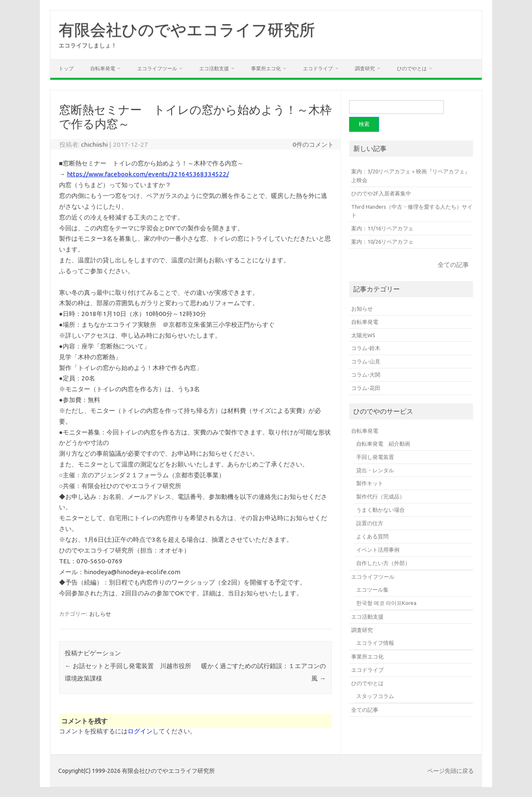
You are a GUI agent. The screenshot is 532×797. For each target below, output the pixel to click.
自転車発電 (103, 68)
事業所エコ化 (266, 68)
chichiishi (94, 144)
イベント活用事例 (378, 550)
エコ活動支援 (214, 68)
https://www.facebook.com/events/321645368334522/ (148, 174)
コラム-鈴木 (366, 348)
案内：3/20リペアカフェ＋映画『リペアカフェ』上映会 (411, 176)
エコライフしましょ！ (88, 45)
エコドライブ (318, 68)
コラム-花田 (366, 388)
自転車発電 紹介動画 (383, 444)
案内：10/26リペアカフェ (382, 242)
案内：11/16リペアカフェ (382, 228)
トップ (66, 68)
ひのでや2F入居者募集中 (381, 193)
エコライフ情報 (375, 643)
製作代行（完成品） (381, 496)
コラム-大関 (366, 375)
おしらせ (100, 614)
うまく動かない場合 (381, 510)
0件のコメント (313, 144)
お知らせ (362, 308)
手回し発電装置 (375, 457)
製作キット (370, 483)
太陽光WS (363, 335)
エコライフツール (157, 68)
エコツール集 (372, 590)
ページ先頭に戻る (451, 771)
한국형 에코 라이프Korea (386, 603)
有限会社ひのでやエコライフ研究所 (187, 30)
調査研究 (365, 68)
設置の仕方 (370, 523)
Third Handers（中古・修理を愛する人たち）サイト (412, 211)
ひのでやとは (412, 68)
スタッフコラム (375, 696)
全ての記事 (453, 265)
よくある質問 (372, 536)
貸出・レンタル (375, 470)
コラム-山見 (366, 361)
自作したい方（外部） (383, 563)
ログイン (140, 731)
